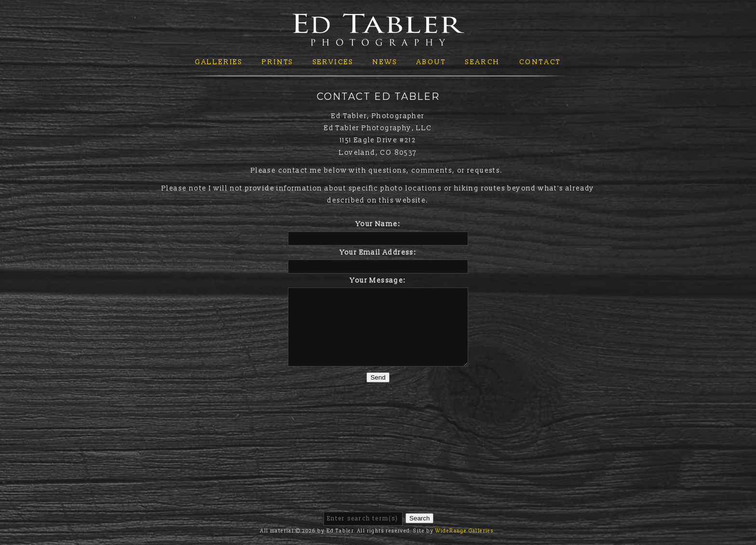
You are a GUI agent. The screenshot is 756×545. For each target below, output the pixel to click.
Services (333, 62)
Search (483, 62)
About (432, 62)
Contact (540, 62)
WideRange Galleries (465, 531)
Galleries (219, 62)
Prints (278, 62)
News (385, 62)
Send (378, 377)
